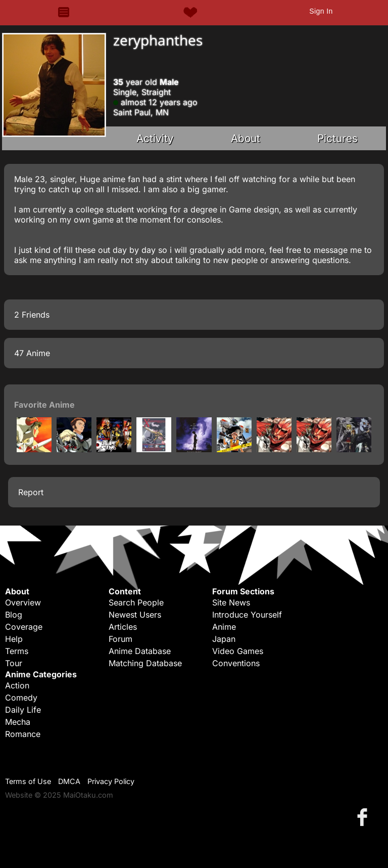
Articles (123, 627)
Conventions (236, 663)
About (246, 138)
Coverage (24, 627)
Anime (224, 627)
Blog (14, 615)
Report (31, 492)
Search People (136, 602)
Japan (224, 639)
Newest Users (135, 615)
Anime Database (140, 651)
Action (17, 685)
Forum (120, 639)
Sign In (321, 11)
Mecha (18, 722)
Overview (23, 602)
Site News (231, 602)
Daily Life (23, 710)
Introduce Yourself (247, 615)
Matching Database (145, 663)
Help (14, 639)
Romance (23, 734)
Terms (17, 651)
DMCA (69, 781)
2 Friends (32, 315)
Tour (14, 663)
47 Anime (32, 353)
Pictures (337, 138)
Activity (155, 138)
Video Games (238, 651)
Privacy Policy (111, 781)
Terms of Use (28, 781)
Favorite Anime (44, 405)
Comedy (21, 698)
